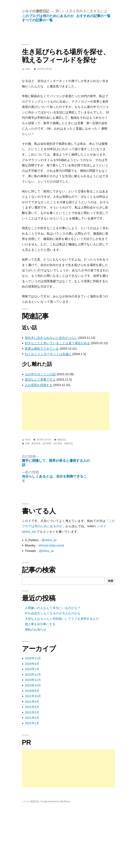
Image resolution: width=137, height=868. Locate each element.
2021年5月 (32, 702)
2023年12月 (33, 675)
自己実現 (47, 443)
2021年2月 (32, 718)
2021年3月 (32, 712)
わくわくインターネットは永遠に (48, 354)
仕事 (27, 443)
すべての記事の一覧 (37, 20)
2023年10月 (33, 685)
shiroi (28, 69)
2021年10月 (33, 696)
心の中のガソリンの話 (40, 374)
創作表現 (36, 443)
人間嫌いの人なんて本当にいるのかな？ (53, 608)
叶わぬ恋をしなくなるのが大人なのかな (53, 613)
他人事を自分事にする (40, 624)
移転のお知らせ (36, 630)
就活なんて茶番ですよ (40, 380)
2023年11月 (33, 680)
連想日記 (62, 440)
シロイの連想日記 (36, 11)
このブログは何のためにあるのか (48, 16)
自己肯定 (58, 443)
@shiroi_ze (49, 540)
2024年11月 (33, 658)
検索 (111, 581)
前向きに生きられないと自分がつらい (51, 338)
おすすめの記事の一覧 (93, 16)
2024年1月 (32, 669)
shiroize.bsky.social (51, 545)
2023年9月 (32, 691)
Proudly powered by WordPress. (56, 801)
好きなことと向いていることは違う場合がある (57, 343)
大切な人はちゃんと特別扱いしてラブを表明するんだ (62, 619)
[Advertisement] (59, 411)
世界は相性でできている (42, 349)
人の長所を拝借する (39, 385)
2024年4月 (32, 664)
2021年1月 (32, 723)
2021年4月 (32, 707)
